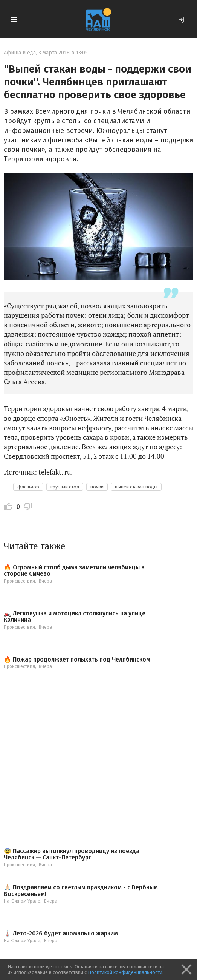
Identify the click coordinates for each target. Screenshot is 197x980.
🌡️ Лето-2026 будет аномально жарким (61, 934)
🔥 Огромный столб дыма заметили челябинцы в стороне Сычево (74, 571)
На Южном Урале (22, 901)
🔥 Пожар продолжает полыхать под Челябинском (77, 660)
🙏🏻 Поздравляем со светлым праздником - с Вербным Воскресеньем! (81, 891)
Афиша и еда (20, 53)
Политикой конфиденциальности (125, 972)
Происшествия (19, 581)
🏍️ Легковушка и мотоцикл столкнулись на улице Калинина (75, 617)
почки (97, 487)
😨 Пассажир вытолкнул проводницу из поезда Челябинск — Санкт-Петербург (72, 854)
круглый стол (65, 487)
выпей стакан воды (136, 487)
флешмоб (28, 487)
